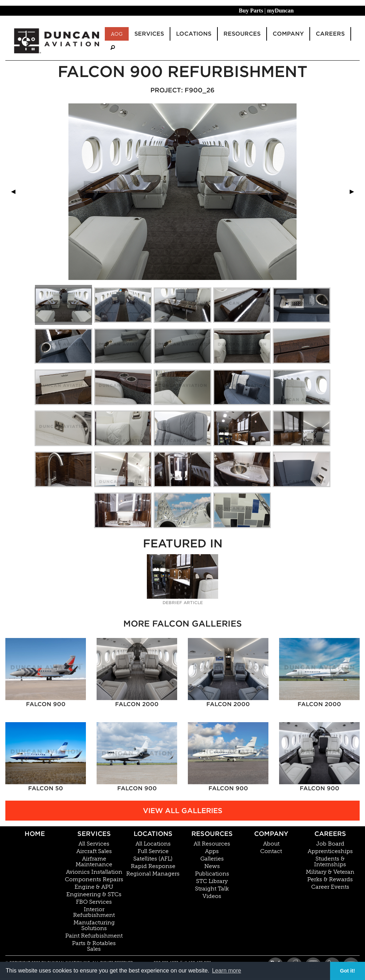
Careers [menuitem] (330, 34)
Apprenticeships (330, 851)
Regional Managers (153, 874)
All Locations (153, 844)
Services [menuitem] (149, 34)
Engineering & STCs (94, 894)
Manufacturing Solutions (94, 925)
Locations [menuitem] (194, 34)
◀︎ (16, 191)
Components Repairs (94, 879)
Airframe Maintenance (94, 862)
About (271, 844)
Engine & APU (94, 887)
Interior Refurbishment (94, 912)
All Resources (212, 844)
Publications (212, 874)
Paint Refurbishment (94, 936)
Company (271, 834)
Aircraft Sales (94, 851)
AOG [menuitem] (117, 34)
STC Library (212, 881)
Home (35, 834)
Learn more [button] (227, 971)
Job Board (330, 844)
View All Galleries (183, 811)
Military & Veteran (330, 872)
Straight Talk (212, 889)
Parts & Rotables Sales (94, 946)
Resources (212, 834)
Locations (153, 834)
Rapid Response (153, 866)
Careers (330, 834)
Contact (271, 851)
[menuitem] (113, 48)
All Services (94, 844)
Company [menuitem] (288, 34)
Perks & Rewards (330, 879)
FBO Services (94, 902)
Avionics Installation (94, 872)
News (212, 866)
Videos (212, 896)
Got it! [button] (348, 971)
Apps (212, 851)
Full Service (153, 851)
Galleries (212, 859)
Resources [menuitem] (242, 34)
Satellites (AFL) (153, 859)
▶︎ (355, 191)
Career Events (330, 887)
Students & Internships (330, 862)
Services (94, 834)
